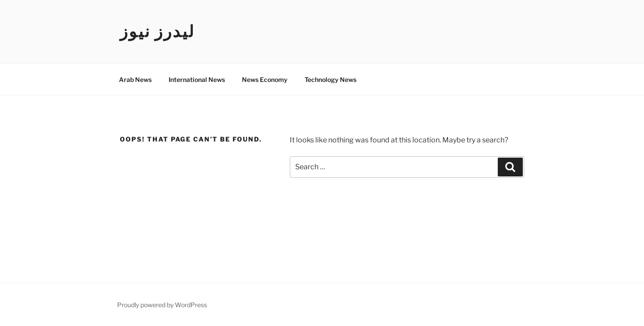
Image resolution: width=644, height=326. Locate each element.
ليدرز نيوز (157, 31)
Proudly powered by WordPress (162, 305)
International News (197, 79)
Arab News (135, 79)
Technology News (330, 79)
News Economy (265, 79)
